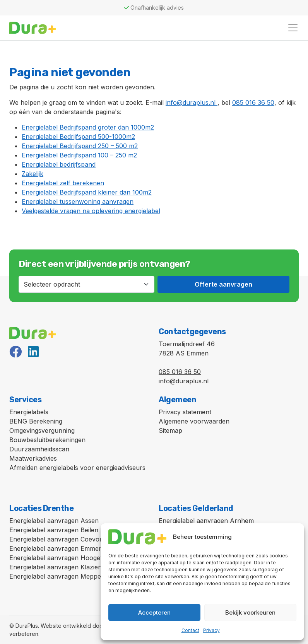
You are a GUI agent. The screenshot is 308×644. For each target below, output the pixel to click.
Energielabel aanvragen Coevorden (61, 539)
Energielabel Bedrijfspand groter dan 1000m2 (88, 127)
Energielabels (29, 412)
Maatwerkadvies (33, 458)
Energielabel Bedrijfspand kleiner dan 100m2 (87, 192)
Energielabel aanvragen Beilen (54, 530)
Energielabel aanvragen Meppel (56, 576)
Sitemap (170, 430)
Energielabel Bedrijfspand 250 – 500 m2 (80, 146)
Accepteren (154, 612)
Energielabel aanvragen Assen (54, 521)
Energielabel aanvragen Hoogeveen (62, 558)
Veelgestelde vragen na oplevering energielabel (91, 211)
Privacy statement (185, 412)
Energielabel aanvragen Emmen (56, 548)
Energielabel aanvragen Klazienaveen (64, 567)
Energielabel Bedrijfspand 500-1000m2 (78, 137)
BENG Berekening (36, 421)
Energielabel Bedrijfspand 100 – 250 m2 (79, 155)
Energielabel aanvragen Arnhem (206, 521)
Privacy (211, 630)
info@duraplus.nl (192, 102)
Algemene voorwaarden (194, 421)
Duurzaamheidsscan (39, 449)
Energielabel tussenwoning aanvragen (78, 202)
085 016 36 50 (253, 102)
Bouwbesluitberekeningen (47, 440)
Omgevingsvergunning (42, 430)
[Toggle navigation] (293, 28)
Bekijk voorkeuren (250, 612)
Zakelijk (33, 174)
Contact (190, 630)
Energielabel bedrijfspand (59, 164)
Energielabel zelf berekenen (63, 183)
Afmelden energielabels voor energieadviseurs (77, 468)
